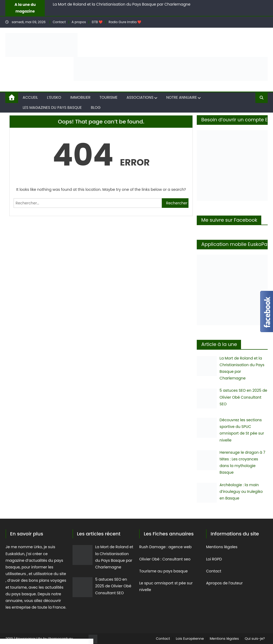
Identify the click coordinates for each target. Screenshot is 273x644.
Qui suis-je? (255, 639)
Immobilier (81, 97)
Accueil (30, 97)
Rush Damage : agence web (166, 547)
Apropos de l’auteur (225, 583)
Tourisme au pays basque (163, 571)
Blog (96, 108)
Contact (59, 22)
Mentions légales (222, 547)
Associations (140, 97)
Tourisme (108, 97)
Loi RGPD (214, 559)
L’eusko (54, 97)
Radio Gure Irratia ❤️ (125, 22)
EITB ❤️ (97, 22)
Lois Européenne (190, 639)
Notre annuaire (181, 97)
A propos (79, 22)
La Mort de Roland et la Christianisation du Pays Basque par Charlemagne (122, 4)
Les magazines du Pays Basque (52, 108)
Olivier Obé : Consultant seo (165, 559)
